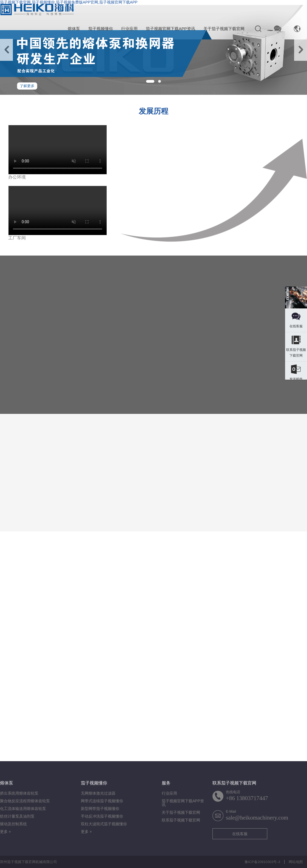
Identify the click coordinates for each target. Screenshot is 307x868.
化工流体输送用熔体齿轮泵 (23, 809)
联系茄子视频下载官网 (181, 820)
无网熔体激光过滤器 (98, 793)
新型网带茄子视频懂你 (100, 809)
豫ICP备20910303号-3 (262, 862)
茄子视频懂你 (101, 29)
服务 (166, 783)
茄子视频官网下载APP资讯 (170, 29)
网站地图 (296, 862)
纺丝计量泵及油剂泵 (17, 816)
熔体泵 (74, 29)
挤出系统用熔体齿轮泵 (19, 793)
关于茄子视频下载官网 (224, 29)
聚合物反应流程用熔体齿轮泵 (25, 801)
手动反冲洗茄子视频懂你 (102, 816)
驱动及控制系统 (13, 824)
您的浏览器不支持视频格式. (58, 150)
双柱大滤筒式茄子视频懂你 (104, 824)
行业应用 (129, 29)
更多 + (5, 832)
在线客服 (240, 834)
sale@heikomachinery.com (257, 818)
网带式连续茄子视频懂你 (102, 801)
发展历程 (153, 111)
